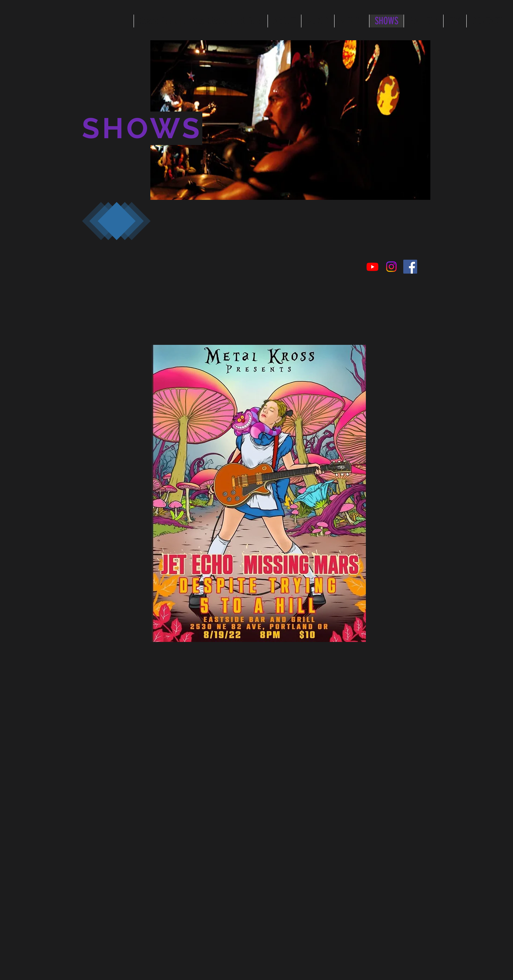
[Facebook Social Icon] (410, 267)
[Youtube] (372, 267)
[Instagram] (391, 267)
